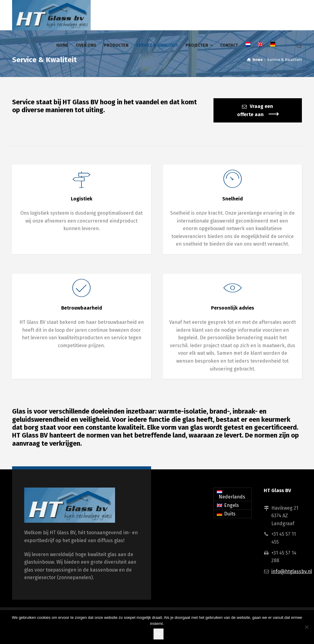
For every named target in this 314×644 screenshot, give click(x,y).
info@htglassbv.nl (292, 571)
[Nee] (306, 627)
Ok (159, 634)
